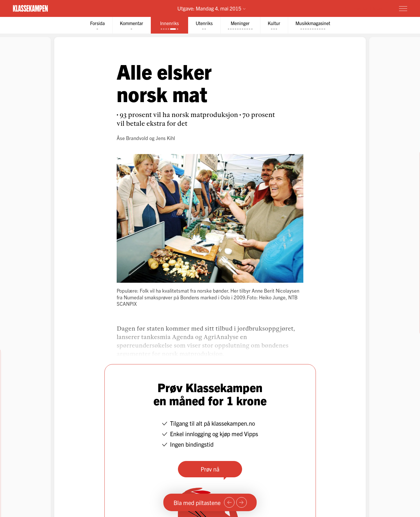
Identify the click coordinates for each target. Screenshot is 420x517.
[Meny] (403, 8)
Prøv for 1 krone (368, 8)
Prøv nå (210, 469)
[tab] (97, 25)
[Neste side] (242, 502)
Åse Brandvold (132, 138)
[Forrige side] (229, 502)
